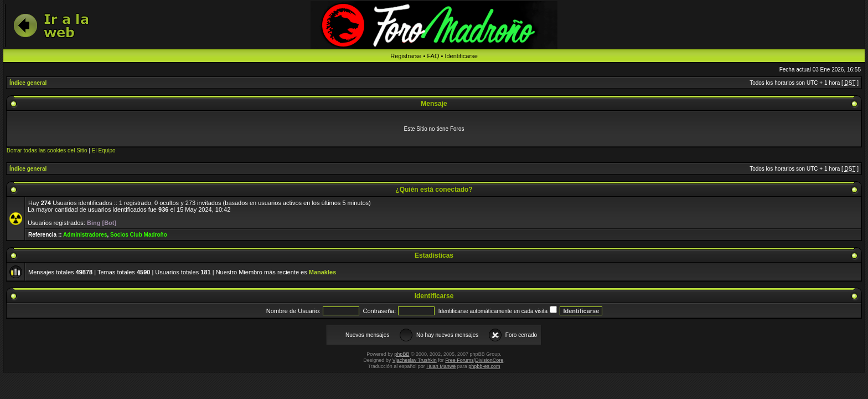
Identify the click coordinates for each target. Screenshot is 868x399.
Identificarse (461, 56)
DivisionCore (489, 360)
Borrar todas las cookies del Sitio (47, 150)
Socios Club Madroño (139, 235)
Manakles (323, 272)
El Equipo (104, 150)
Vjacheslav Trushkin (415, 360)
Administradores (85, 235)
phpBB (402, 354)
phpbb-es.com (484, 366)
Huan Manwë (441, 366)
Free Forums (459, 360)
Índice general (28, 83)
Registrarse (406, 56)
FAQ (433, 56)
